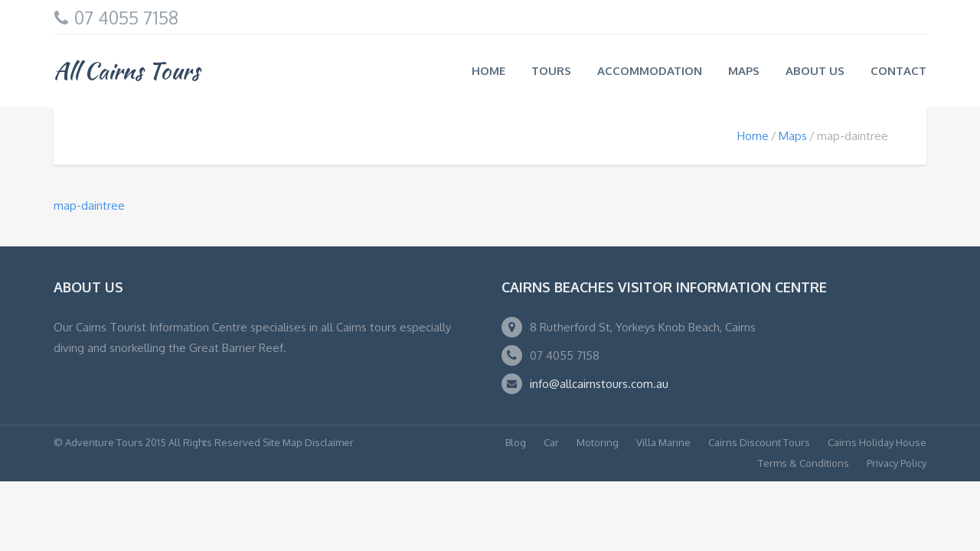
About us (815, 71)
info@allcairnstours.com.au (599, 384)
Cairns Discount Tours (759, 442)
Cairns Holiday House (877, 442)
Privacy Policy (897, 463)
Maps (744, 71)
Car (551, 442)
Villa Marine (663, 442)
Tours (551, 71)
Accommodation (650, 71)
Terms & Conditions (804, 463)
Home (488, 71)
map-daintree (89, 205)
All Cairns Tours (127, 70)
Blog (516, 442)
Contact (898, 71)
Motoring (598, 442)
